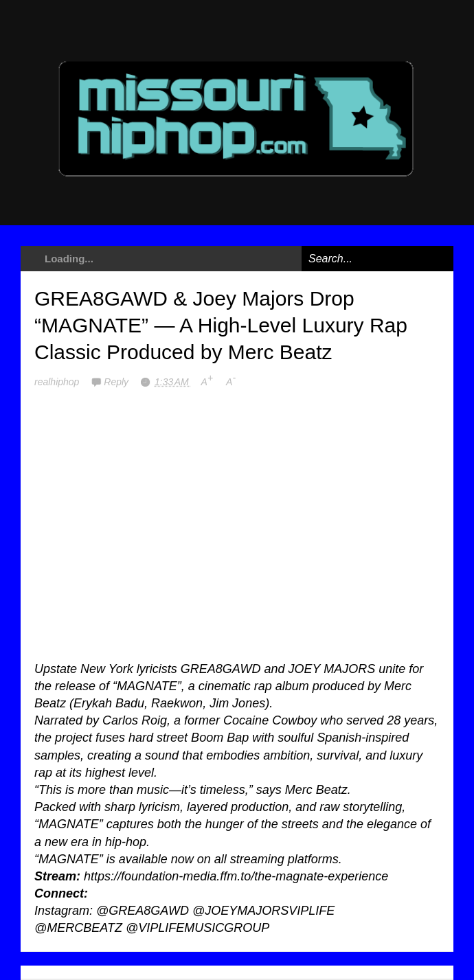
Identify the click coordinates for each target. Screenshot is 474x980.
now (182, 859)
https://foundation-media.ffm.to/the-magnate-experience (236, 876)
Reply (117, 382)
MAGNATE (147, 686)
